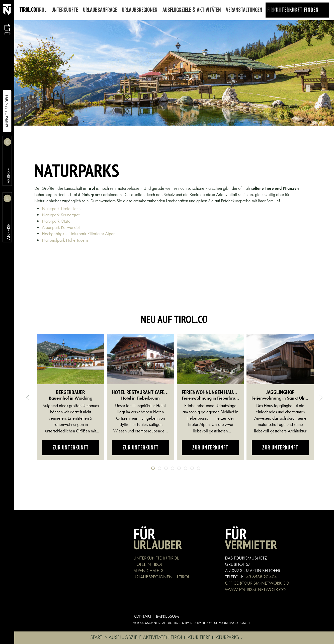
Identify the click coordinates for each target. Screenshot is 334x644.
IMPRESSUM (168, 616)
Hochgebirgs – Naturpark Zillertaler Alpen (79, 234)
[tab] (153, 468)
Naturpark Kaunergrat (61, 215)
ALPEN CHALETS (148, 570)
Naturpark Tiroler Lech (61, 208)
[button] (28, 398)
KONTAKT (143, 616)
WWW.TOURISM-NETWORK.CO (255, 589)
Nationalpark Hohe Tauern (65, 240)
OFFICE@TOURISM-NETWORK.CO (257, 583)
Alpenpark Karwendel (61, 227)
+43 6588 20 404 (260, 577)
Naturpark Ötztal (57, 221)
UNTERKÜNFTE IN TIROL (156, 558)
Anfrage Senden (7, 111)
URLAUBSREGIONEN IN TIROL (161, 577)
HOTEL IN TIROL (148, 564)
